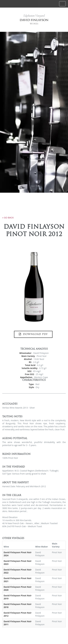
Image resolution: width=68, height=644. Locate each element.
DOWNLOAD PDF (33, 334)
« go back (8, 217)
